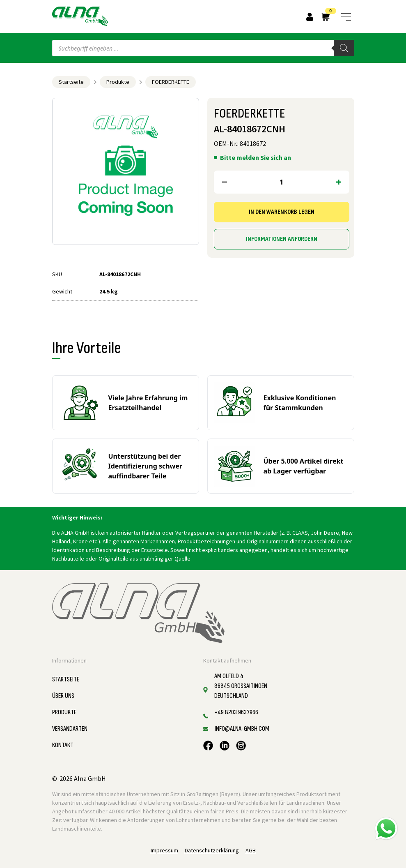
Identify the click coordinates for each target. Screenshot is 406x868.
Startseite (71, 82)
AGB (251, 850)
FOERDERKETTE (171, 82)
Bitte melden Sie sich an (256, 157)
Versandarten (70, 729)
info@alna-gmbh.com (242, 729)
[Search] (344, 48)
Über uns (63, 696)
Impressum (164, 850)
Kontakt (63, 745)
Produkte (118, 82)
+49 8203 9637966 (236, 712)
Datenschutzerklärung (212, 850)
